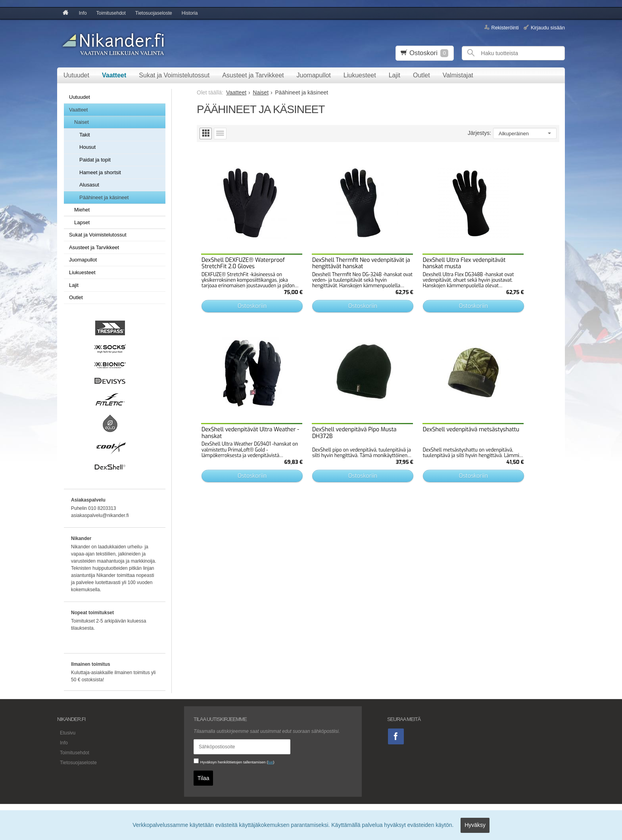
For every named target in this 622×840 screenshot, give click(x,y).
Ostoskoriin (242, 288)
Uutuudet (76, 75)
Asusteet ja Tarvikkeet (253, 75)
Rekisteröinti (505, 27)
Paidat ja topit (95, 160)
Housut (87, 147)
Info (83, 13)
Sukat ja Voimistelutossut (174, 75)
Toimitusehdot (111, 13)
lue (270, 762)
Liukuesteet (360, 75)
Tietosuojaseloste (154, 13)
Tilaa (203, 777)
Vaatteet (114, 75)
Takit (85, 135)
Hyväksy (475, 827)
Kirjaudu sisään (548, 27)
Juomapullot (314, 75)
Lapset (82, 222)
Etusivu (65, 732)
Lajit (395, 75)
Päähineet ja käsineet (104, 197)
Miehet (82, 210)
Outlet (421, 75)
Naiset (82, 122)
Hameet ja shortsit (100, 172)
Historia (190, 13)
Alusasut (89, 185)
